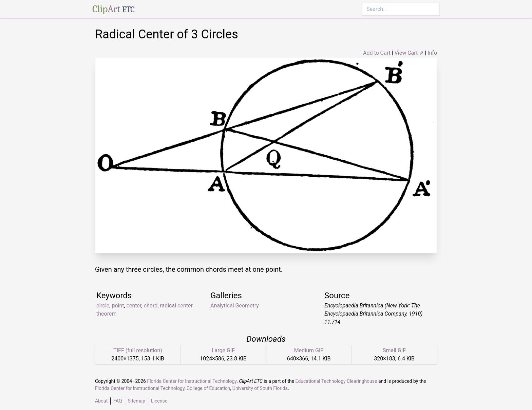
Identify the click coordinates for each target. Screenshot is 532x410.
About (101, 401)
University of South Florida (260, 388)
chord (151, 306)
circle (103, 306)
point (118, 306)
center (134, 306)
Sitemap (137, 401)
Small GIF (394, 350)
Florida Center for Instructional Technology (192, 381)
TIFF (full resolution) (138, 350)
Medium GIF (309, 350)
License (159, 401)
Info (432, 53)
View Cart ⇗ (409, 53)
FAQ (118, 401)
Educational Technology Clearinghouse (336, 381)
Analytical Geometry (235, 306)
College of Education (208, 388)
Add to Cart (377, 53)
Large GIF (223, 350)
